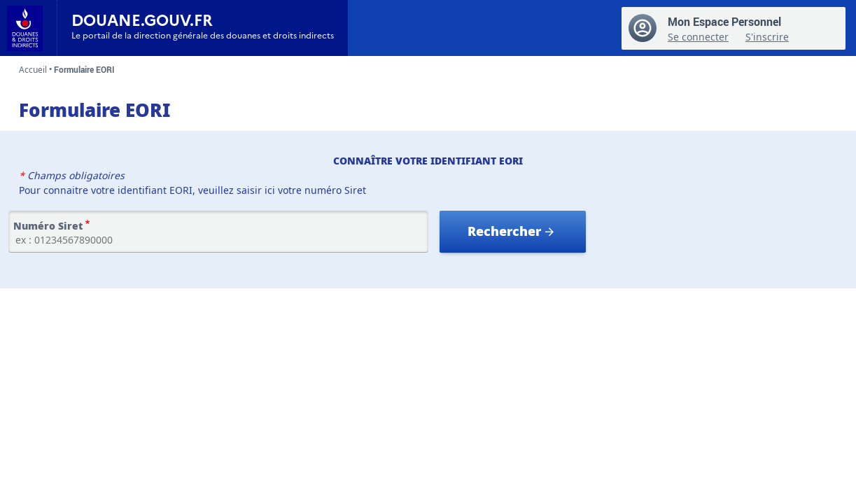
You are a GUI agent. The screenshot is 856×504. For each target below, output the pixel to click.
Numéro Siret (48, 226)
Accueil (33, 70)
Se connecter (698, 37)
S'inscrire (767, 37)
